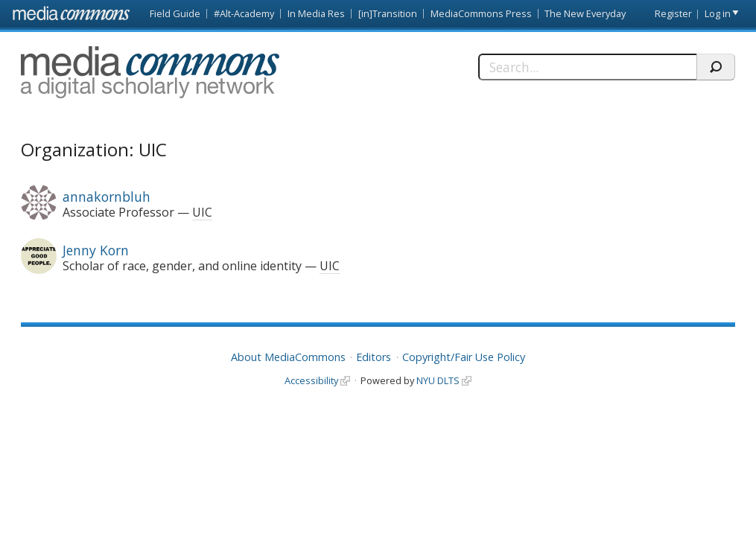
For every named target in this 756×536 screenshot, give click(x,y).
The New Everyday (585, 13)
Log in (718, 13)
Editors (374, 357)
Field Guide (175, 13)
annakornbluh (107, 197)
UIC (202, 212)
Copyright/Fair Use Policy (464, 357)
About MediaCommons (288, 357)
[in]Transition (388, 13)
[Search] (587, 67)
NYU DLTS (438, 380)
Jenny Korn (96, 250)
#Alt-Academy (244, 13)
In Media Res (316, 13)
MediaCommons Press (481, 13)
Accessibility (311, 380)
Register (673, 13)
